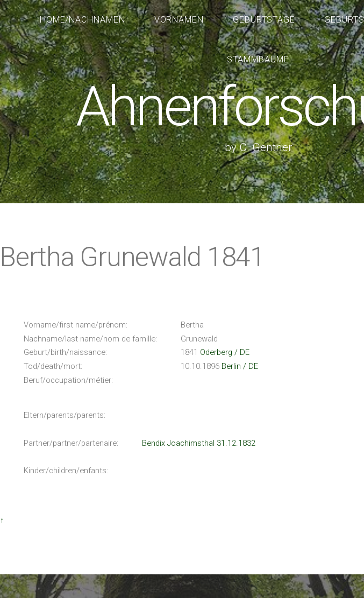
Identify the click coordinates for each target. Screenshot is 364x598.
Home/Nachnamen (83, 20)
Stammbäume (258, 59)
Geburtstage (264, 20)
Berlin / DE (240, 366)
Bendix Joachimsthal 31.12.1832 (199, 443)
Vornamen (179, 20)
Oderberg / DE (225, 352)
